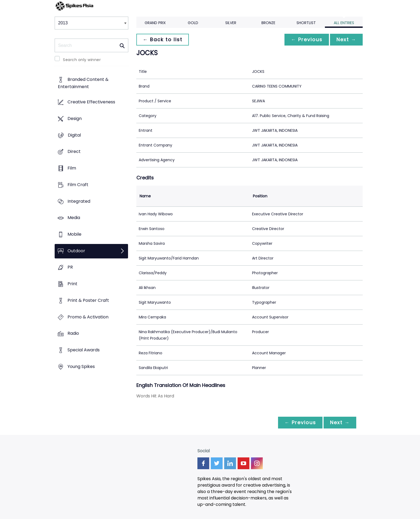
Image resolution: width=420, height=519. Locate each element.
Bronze (268, 23)
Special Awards (84, 350)
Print (72, 284)
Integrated (79, 201)
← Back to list (163, 40)
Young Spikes (81, 366)
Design (75, 119)
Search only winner (82, 60)
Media (74, 218)
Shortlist (306, 23)
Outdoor (76, 251)
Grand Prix (155, 23)
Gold (193, 23)
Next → (346, 40)
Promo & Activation (88, 317)
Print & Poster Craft (88, 300)
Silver (231, 23)
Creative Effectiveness (91, 102)
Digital (74, 135)
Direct (74, 152)
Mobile (74, 234)
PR (70, 267)
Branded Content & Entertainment (83, 83)
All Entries (344, 23)
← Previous (307, 40)
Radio (73, 334)
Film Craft (78, 185)
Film (72, 168)
